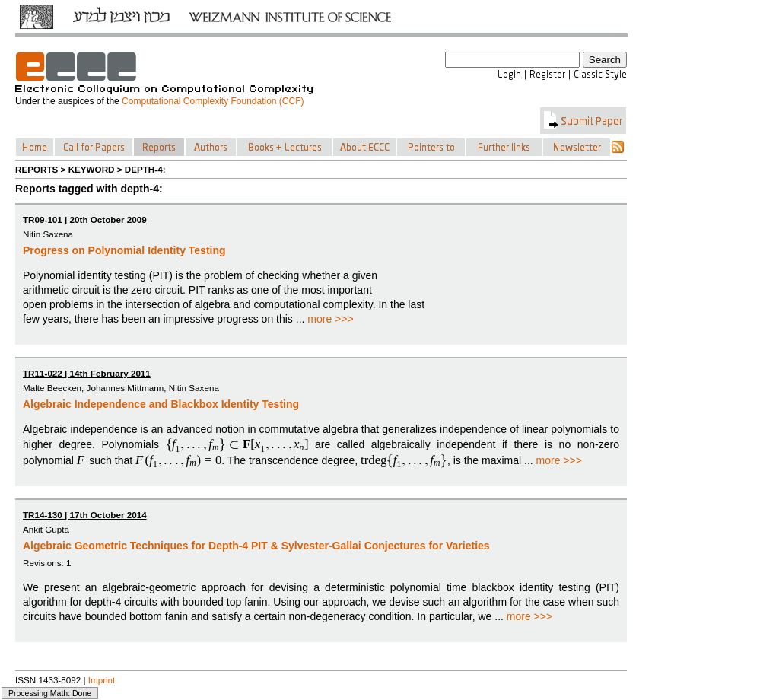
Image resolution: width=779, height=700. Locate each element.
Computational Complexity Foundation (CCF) (213, 101)
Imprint (102, 680)
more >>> (330, 319)
